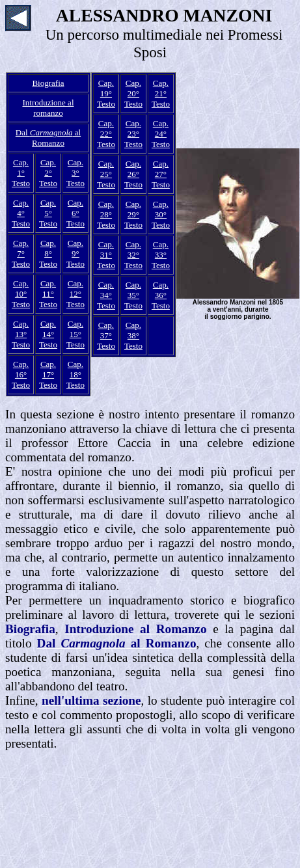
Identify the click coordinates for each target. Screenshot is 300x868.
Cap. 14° (48, 329)
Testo (21, 183)
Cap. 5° (48, 208)
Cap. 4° (21, 208)
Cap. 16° (21, 369)
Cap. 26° (133, 169)
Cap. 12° (75, 289)
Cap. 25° (106, 169)
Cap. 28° (106, 209)
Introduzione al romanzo (48, 108)
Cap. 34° (106, 290)
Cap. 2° (48, 168)
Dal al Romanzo (48, 138)
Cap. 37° (106, 330)
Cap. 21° (161, 88)
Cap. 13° (21, 329)
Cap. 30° (161, 209)
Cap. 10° (21, 289)
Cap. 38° (133, 330)
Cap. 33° (161, 250)
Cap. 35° (133, 290)
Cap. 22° (106, 129)
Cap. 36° (161, 290)
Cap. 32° (133, 250)
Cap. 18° (75, 369)
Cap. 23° (133, 129)
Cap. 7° (21, 248)
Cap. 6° (75, 208)
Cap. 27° (161, 169)
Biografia (48, 83)
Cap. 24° (161, 129)
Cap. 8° (48, 248)
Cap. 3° (75, 168)
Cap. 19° (106, 88)
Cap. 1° (21, 168)
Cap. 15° (75, 329)
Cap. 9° (75, 248)
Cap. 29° (133, 209)
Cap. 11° (48, 289)
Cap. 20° (133, 88)
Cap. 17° (48, 369)
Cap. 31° (106, 250)
